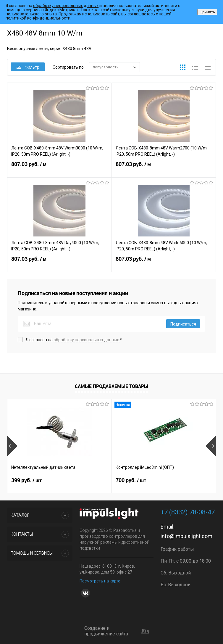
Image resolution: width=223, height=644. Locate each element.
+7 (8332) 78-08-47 (188, 512)
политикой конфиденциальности (38, 18)
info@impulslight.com (186, 536)
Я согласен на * (74, 340)
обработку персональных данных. (87, 340)
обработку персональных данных (66, 6)
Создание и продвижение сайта (117, 631)
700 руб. (131, 480)
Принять (207, 12)
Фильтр (28, 67)
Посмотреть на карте (100, 581)
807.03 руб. (59, 168)
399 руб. (26, 480)
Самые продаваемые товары (112, 386)
